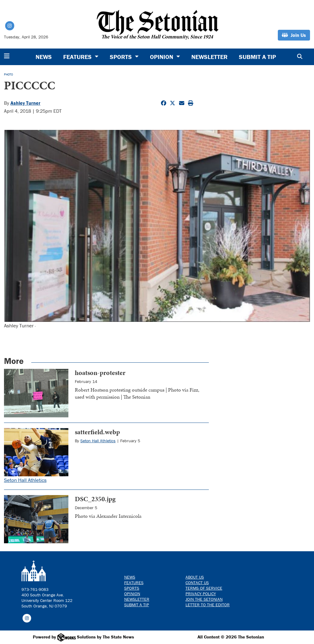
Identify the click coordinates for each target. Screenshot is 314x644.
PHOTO (8, 74)
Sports (132, 588)
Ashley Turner (25, 103)
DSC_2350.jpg (95, 499)
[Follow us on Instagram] (27, 618)
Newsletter (209, 57)
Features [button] (78, 57)
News (44, 57)
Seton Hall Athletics (25, 480)
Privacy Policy (201, 594)
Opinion (132, 594)
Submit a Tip (257, 57)
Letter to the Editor (208, 605)
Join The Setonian (204, 599)
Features (134, 583)
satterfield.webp (97, 432)
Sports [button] (122, 57)
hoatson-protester (100, 373)
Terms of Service (204, 588)
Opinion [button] (162, 57)
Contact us (197, 583)
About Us (195, 577)
